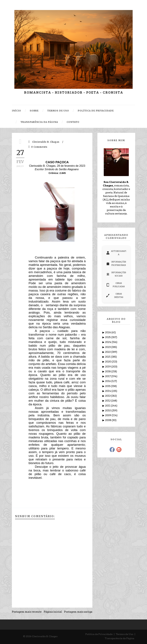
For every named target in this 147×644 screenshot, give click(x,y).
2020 (108, 362)
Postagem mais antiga (78, 612)
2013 (108, 396)
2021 (108, 357)
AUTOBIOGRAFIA (116, 253)
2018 (108, 371)
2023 (108, 347)
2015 (108, 386)
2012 (108, 401)
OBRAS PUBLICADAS (115, 285)
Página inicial (53, 612)
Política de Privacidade (99, 634)
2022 (108, 352)
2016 (108, 381)
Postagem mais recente (27, 612)
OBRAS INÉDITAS (115, 296)
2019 (108, 367)
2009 (108, 415)
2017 (108, 376)
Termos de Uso (125, 634)
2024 (108, 342)
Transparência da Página (120, 638)
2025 (108, 337)
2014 (108, 391)
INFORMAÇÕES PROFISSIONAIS (116, 264)
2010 (108, 411)
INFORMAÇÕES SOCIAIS (116, 274)
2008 (108, 420)
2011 (108, 406)
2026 (108, 332)
